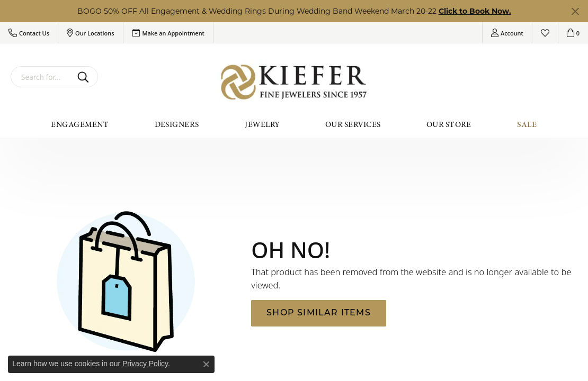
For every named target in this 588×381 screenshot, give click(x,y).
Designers (177, 124)
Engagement (80, 124)
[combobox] (42, 77)
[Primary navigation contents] (294, 124)
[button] (29, 33)
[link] (168, 33)
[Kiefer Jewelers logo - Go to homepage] (294, 82)
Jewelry (262, 124)
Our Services (353, 124)
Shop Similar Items (319, 313)
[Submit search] (85, 77)
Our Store (449, 124)
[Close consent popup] (206, 364)
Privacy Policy (145, 364)
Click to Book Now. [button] (475, 11)
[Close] (575, 11)
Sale (527, 124)
